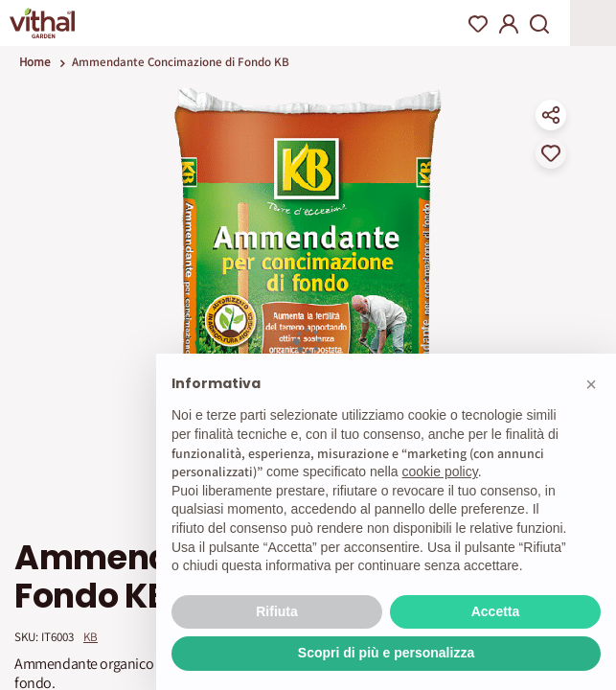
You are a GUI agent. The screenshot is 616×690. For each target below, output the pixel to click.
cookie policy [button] (440, 471)
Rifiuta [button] (277, 611)
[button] (591, 384)
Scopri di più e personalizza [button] (386, 653)
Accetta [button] (496, 611)
